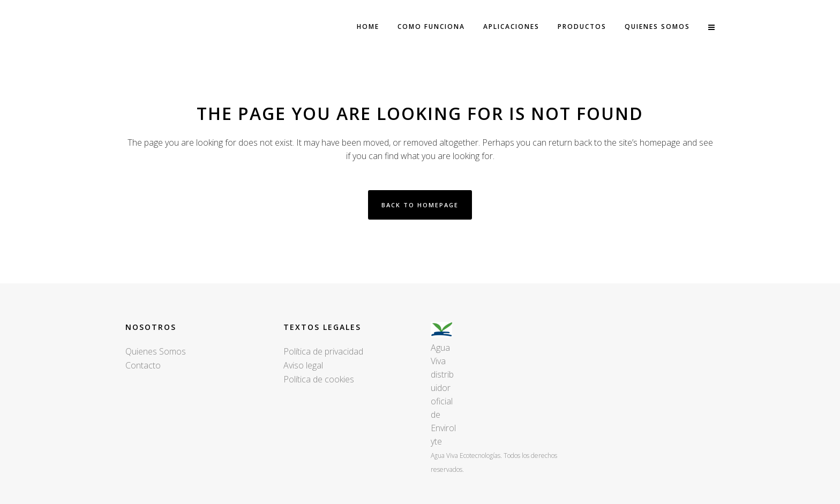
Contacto (143, 365)
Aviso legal (303, 365)
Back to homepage (420, 205)
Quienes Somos (156, 351)
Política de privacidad (323, 351)
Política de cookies (319, 379)
